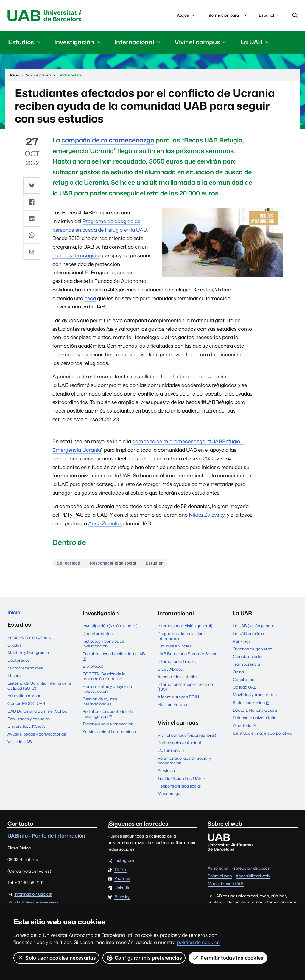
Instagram (124, 863)
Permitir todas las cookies (228, 958)
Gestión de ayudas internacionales (100, 703)
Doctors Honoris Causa (255, 712)
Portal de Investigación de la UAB (114, 659)
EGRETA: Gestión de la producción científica (104, 678)
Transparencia (246, 666)
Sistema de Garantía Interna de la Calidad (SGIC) (39, 689)
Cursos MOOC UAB (26, 707)
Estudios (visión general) (31, 641)
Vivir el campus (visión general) (187, 737)
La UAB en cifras (248, 636)
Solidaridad (70, 564)
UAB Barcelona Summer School (38, 714)
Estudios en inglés (175, 648)
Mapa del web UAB (226, 886)
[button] (32, 186)
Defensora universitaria (255, 720)
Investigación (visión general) (110, 628)
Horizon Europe (172, 706)
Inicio (15, 615)
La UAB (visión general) (255, 628)
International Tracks (177, 663)
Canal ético (243, 681)
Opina (238, 674)
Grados (14, 648)
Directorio (246, 728)
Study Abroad (170, 671)
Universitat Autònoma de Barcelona (60, 16)
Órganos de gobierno (252, 651)
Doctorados (19, 664)
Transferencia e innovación (108, 726)
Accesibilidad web (253, 878)
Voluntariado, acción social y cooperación (184, 762)
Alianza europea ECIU (178, 699)
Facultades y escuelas (29, 722)
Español (270, 17)
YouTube (122, 881)
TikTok (120, 872)
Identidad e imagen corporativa (262, 735)
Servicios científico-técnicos (109, 734)
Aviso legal (218, 870)
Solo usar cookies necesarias (57, 958)
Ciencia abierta (247, 658)
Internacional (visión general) (185, 628)
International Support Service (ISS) (185, 689)
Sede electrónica (252, 705)
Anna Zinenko (104, 525)
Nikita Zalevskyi (207, 516)
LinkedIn (122, 890)
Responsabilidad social (118, 564)
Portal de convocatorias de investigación (108, 717)
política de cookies (198, 942)
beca (90, 299)
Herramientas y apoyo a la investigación (107, 691)
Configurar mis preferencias (144, 958)
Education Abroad (24, 699)
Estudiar (162, 564)
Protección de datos (250, 870)
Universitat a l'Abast (26, 730)
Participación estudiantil (180, 745)
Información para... (227, 16)
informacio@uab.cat (33, 896)
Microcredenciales (25, 671)
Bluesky (122, 899)
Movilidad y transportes (255, 697)
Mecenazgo (169, 796)
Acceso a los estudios (178, 679)
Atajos (186, 16)
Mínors (14, 679)
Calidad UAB (245, 689)
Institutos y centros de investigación (104, 645)
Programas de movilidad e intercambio (182, 638)
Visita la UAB (20, 745)
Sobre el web (220, 878)
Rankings (242, 643)
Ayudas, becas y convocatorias (37, 737)
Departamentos (98, 636)
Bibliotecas (93, 668)
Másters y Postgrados (28, 656)
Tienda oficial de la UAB (183, 781)
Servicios (166, 773)
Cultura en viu (171, 752)
